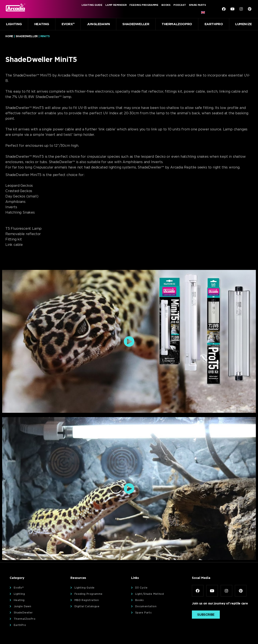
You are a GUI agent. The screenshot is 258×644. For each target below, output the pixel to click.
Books (166, 5)
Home (9, 36)
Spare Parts (197, 5)
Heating (42, 24)
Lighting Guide (92, 5)
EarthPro (214, 24)
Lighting (14, 24)
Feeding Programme (144, 5)
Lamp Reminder (116, 5)
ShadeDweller (136, 24)
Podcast (180, 5)
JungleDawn (99, 24)
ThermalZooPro (177, 24)
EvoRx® (68, 24)
